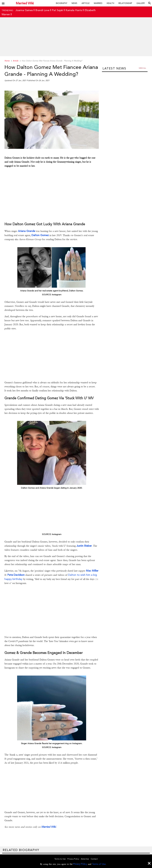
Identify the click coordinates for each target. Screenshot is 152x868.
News (74, 3)
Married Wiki (25, 3)
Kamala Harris (74, 10)
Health (110, 3)
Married (98, 3)
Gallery (141, 3)
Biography (62, 3)
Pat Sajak (57, 10)
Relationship (125, 3)
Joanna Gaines (24, 10)
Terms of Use (99, 864)
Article (86, 3)
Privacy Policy (80, 864)
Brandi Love (42, 10)
